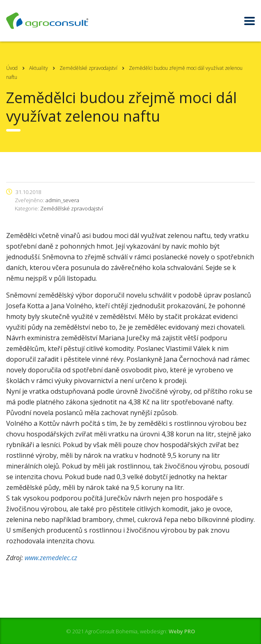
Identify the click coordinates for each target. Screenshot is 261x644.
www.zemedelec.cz (51, 558)
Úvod (12, 68)
